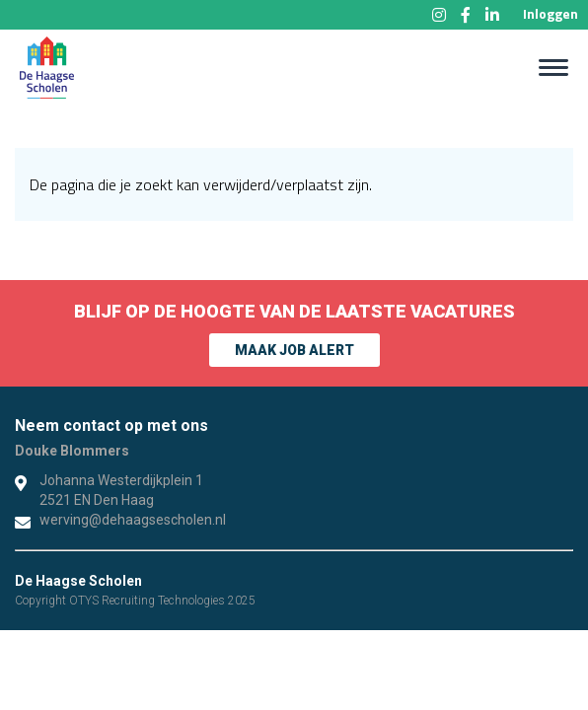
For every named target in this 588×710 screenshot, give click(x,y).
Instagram (439, 15)
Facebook (466, 15)
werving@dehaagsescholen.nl (133, 520)
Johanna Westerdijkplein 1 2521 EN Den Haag (121, 490)
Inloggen (551, 13)
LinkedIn (492, 15)
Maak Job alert (294, 350)
